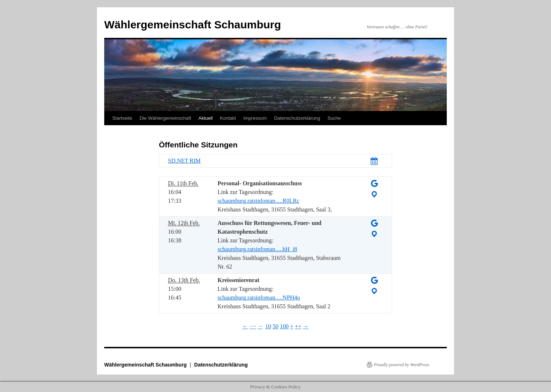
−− (253, 326)
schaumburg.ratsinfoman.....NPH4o (259, 298)
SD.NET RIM (184, 161)
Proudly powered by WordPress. (402, 365)
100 (284, 326)
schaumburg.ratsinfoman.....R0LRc (259, 201)
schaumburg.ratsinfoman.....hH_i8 (257, 249)
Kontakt (228, 118)
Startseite (122, 118)
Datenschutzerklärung (297, 118)
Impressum (255, 118)
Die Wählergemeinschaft (165, 118)
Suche (334, 118)
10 (268, 326)
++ (298, 326)
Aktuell (206, 118)
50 (275, 326)
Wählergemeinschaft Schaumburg (193, 25)
